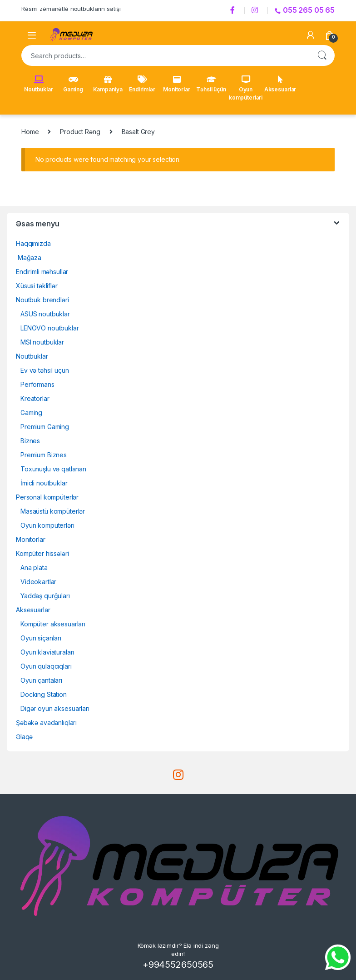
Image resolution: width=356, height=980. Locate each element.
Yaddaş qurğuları (45, 596)
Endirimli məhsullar (42, 272)
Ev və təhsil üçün (45, 370)
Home (30, 132)
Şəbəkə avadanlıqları (46, 722)
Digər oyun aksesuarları (55, 708)
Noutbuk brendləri (42, 300)
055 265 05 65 (305, 10)
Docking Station (44, 694)
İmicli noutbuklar (44, 483)
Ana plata (34, 567)
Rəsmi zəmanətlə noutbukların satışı (71, 9)
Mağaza (29, 257)
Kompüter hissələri (42, 553)
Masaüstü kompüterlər (53, 511)
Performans (37, 384)
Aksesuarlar (280, 84)
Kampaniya (108, 84)
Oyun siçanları (41, 638)
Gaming (73, 84)
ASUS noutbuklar (45, 314)
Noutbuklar (39, 84)
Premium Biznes (44, 455)
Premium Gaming (45, 427)
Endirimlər (142, 84)
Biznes (30, 441)
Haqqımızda (33, 243)
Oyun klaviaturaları (47, 652)
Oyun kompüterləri (246, 88)
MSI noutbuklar (42, 342)
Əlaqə (24, 737)
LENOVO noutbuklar (50, 328)
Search (322, 55)
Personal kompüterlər (47, 497)
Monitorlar (177, 84)
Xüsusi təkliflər (37, 286)
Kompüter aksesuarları (53, 624)
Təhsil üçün (211, 84)
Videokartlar (38, 582)
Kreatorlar (35, 398)
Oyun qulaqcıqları (46, 666)
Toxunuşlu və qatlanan (53, 469)
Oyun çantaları (41, 680)
